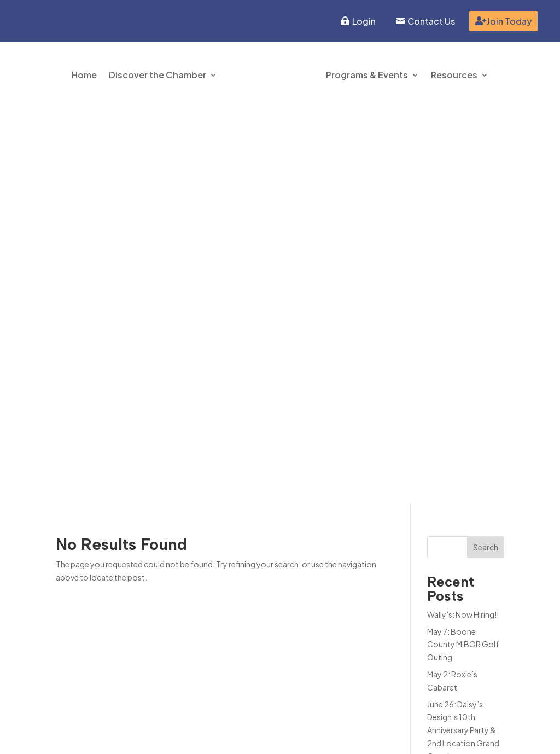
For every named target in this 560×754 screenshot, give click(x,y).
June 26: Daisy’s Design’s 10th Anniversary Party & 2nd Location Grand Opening (463, 333)
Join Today (509, 21)
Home (84, 75)
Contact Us (431, 21)
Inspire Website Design (463, 736)
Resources (454, 75)
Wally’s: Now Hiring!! (463, 217)
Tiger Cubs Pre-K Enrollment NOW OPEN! (457, 389)
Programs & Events (367, 75)
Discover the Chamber (157, 75)
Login (364, 21)
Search (486, 150)
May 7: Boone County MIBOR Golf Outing (463, 247)
